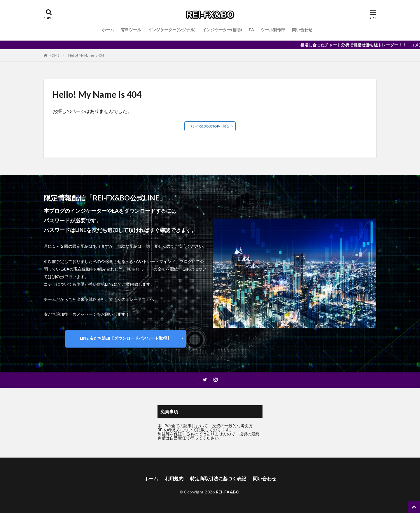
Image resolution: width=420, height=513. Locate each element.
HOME (54, 55)
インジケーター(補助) (222, 30)
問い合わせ (302, 30)
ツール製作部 (273, 30)
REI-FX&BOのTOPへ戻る (210, 126)
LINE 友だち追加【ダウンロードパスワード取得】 (126, 338)
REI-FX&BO (228, 492)
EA (251, 30)
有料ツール (131, 30)
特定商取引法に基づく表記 (218, 478)
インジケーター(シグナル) (172, 30)
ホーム (108, 30)
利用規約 (174, 478)
